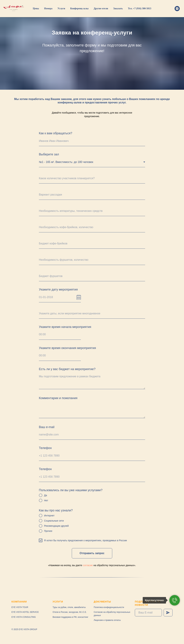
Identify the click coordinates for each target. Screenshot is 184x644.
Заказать (118, 8)
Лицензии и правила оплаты (107, 620)
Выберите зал (49, 154)
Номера (48, 8)
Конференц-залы (79, 8)
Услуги (61, 8)
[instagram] (177, 9)
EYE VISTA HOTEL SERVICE (25, 612)
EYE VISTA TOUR (20, 607)
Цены (36, 8)
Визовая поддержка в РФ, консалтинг (70, 617)
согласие (88, 565)
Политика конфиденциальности (109, 607)
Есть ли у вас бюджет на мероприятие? (67, 369)
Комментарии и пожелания (58, 398)
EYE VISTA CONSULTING (24, 617)
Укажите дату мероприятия (58, 289)
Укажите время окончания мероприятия (67, 348)
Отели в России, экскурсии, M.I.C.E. (70, 612)
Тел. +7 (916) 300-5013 (140, 8)
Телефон (45, 448)
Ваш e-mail (47, 427)
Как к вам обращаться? (56, 133)
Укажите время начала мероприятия (65, 327)
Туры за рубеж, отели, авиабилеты (69, 607)
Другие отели (101, 8)
